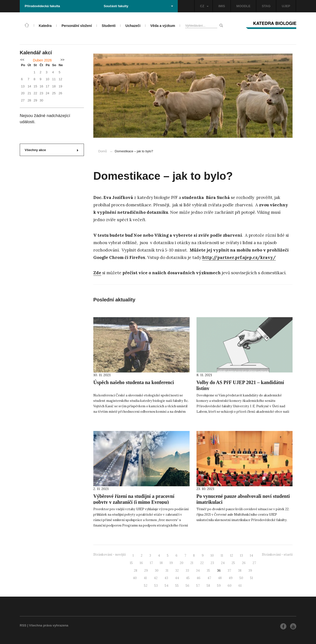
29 (146, 571)
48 (220, 578)
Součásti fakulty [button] (138, 6)
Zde (97, 273)
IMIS (222, 6)
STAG (266, 6)
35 (208, 571)
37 (229, 571)
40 (135, 578)
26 (244, 563)
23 (212, 563)
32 (177, 571)
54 (167, 586)
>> (62, 60)
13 (241, 556)
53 (156, 586)
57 (198, 586)
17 (151, 563)
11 (222, 556)
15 (131, 563)
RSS (23, 625)
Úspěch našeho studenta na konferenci (134, 382)
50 (241, 578)
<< (22, 60)
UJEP (286, 6)
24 (223, 563)
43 (166, 578)
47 (209, 578)
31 (167, 571)
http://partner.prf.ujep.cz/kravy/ (239, 257)
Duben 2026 (42, 60)
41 (145, 578)
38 (240, 571)
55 (177, 586)
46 (198, 578)
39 (250, 571)
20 (182, 563)
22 (202, 563)
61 (240, 586)
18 (161, 563)
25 (233, 563)
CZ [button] (204, 6)
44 (177, 578)
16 (141, 563)
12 (232, 556)
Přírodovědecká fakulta (42, 6)
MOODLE (243, 6)
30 (157, 571)
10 (212, 556)
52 (146, 586)
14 (251, 556)
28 (136, 571)
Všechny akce (51, 150)
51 (252, 578)
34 (198, 571)
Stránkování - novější (109, 555)
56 (188, 586)
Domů (103, 151)
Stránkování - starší (277, 555)
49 (231, 578)
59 (219, 586)
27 (254, 563)
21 (192, 563)
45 (188, 578)
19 (171, 563)
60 (230, 586)
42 (156, 578)
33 (187, 571)
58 (208, 586)
